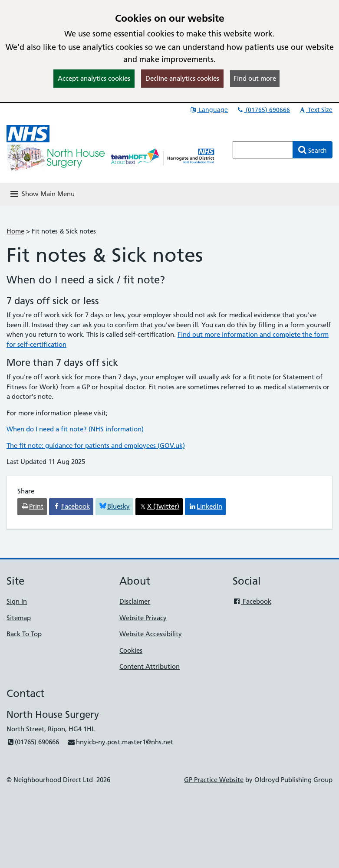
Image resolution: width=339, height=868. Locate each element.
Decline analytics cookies (182, 78)
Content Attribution (150, 666)
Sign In (17, 601)
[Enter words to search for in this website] (263, 150)
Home (15, 231)
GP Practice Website (214, 780)
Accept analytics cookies (94, 78)
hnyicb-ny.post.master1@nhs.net (120, 742)
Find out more (255, 78)
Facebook (252, 601)
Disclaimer (135, 601)
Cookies (131, 650)
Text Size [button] (315, 110)
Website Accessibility (151, 634)
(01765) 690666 (263, 110)
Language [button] (209, 110)
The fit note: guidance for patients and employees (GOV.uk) (96, 446)
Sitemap (19, 618)
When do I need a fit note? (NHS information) (75, 429)
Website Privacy (143, 618)
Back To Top (24, 634)
